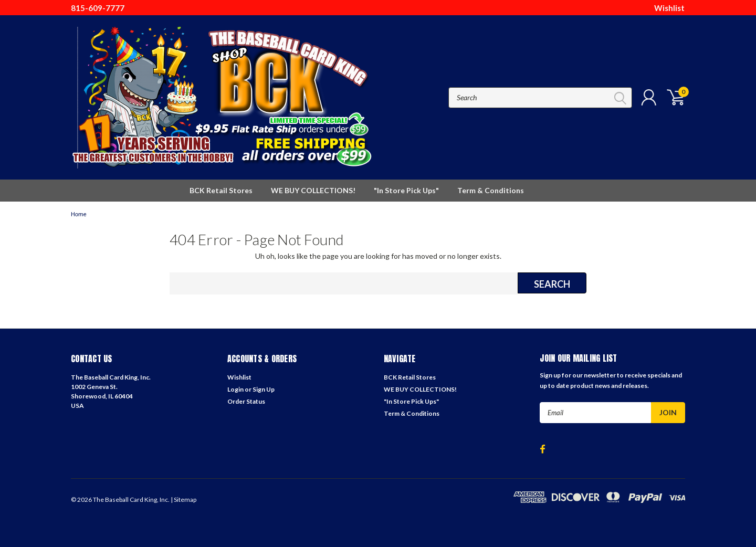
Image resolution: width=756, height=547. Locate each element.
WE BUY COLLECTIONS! (313, 190)
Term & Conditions (491, 190)
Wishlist (669, 8)
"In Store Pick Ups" (406, 190)
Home (79, 214)
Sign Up (264, 389)
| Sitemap (183, 499)
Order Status (246, 401)
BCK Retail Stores (221, 190)
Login (235, 389)
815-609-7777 (98, 8)
